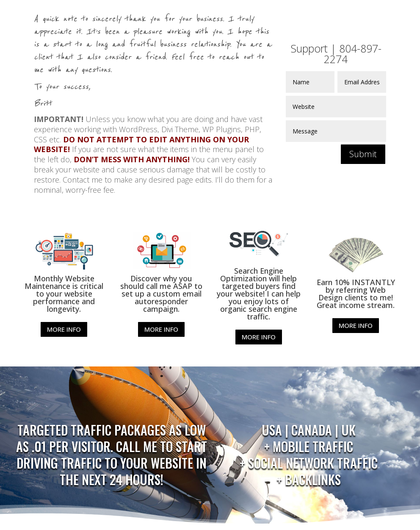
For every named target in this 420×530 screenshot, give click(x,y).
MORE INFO (64, 329)
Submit (363, 154)
